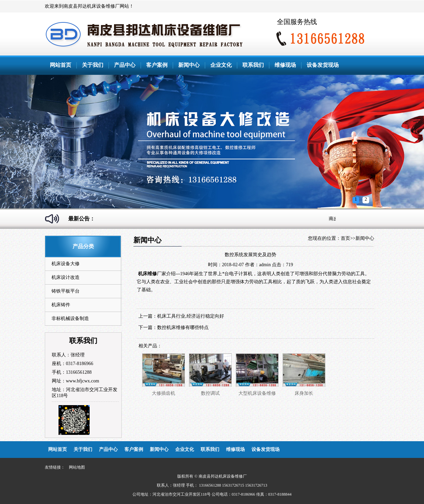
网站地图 (77, 467)
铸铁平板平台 (66, 291)
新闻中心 (189, 65)
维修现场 (285, 65)
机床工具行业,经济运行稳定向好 (191, 316)
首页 (345, 238)
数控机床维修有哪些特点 (183, 327)
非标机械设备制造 (70, 318)
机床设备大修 (66, 264)
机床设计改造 (66, 277)
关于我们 (93, 65)
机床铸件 (61, 305)
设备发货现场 (323, 65)
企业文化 (221, 65)
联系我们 (253, 65)
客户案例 (157, 65)
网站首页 (61, 65)
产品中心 (125, 65)
